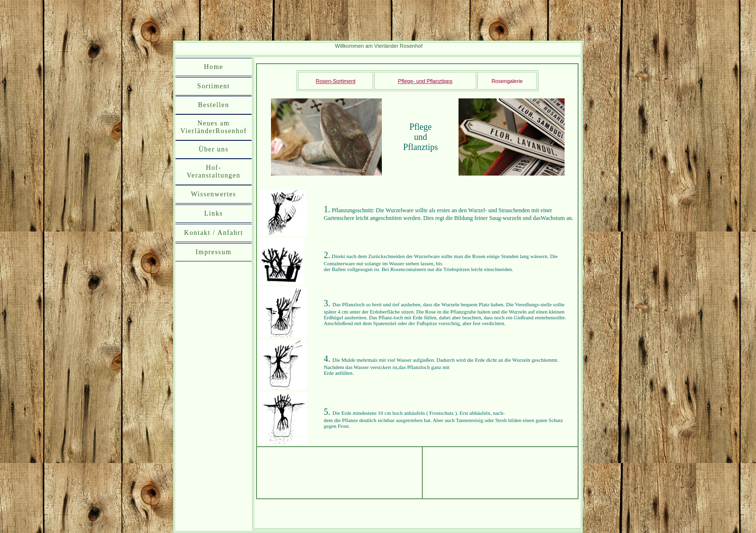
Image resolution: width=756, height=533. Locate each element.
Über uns (214, 149)
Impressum (214, 252)
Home (214, 67)
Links (214, 213)
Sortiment (214, 86)
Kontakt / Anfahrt (214, 233)
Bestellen (214, 105)
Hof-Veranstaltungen (213, 171)
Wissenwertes (214, 194)
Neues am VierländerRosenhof (214, 127)
